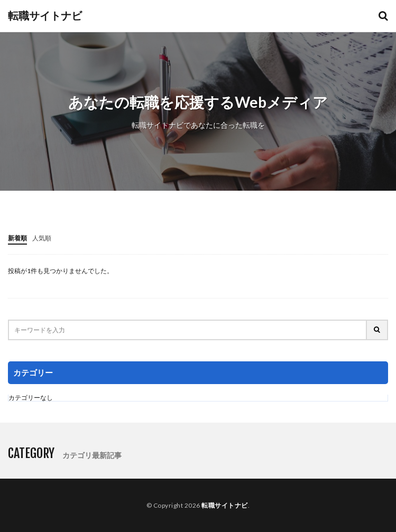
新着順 (17, 238)
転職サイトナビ (45, 16)
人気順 (42, 238)
